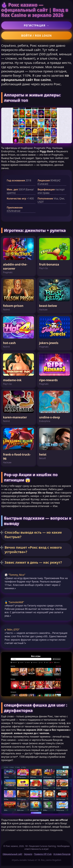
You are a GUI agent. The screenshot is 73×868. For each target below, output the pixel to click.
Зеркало (28, 854)
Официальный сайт (12, 854)
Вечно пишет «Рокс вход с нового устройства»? (33, 550)
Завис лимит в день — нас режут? (33, 562)
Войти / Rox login (37, 36)
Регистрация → (36, 25)
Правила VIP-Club (43, 854)
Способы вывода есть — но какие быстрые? (33, 535)
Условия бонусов (62, 854)
